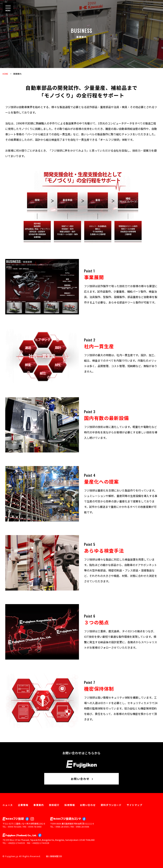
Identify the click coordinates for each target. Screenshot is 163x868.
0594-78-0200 (15, 827)
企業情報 (23, 805)
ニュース (8, 805)
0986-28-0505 (62, 827)
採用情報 (70, 805)
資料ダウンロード (111, 805)
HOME (5, 74)
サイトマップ (135, 805)
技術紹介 (54, 805)
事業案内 (17, 74)
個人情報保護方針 (54, 856)
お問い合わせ (82, 779)
